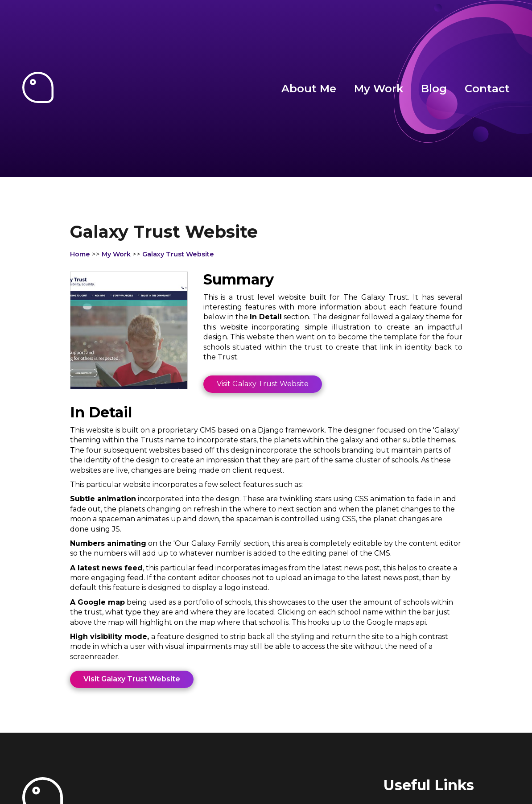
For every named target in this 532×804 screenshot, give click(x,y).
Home (80, 254)
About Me (309, 89)
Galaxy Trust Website (178, 254)
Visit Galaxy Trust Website (263, 384)
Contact (487, 89)
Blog (434, 89)
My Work (379, 89)
